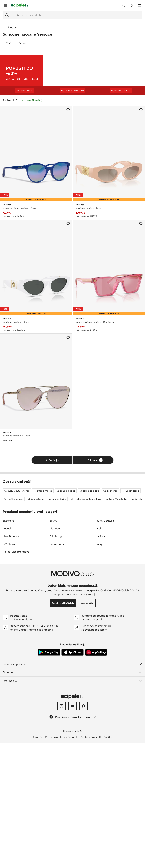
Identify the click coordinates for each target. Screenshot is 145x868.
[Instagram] (62, 831)
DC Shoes (9, 669)
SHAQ (54, 646)
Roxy (100, 669)
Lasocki (7, 654)
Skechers (8, 646)
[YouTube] (72, 831)
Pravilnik (38, 862)
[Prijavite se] (123, 5)
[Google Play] (49, 778)
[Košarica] (140, 5)
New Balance (11, 661)
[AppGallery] (96, 778)
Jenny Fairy (57, 669)
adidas (101, 661)
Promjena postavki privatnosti (61, 862)
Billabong (56, 661)
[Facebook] (83, 831)
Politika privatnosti (91, 862)
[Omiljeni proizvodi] (131, 5)
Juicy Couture (105, 646)
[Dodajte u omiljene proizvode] (68, 120)
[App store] (72, 778)
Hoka (100, 654)
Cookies (108, 862)
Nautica (55, 654)
